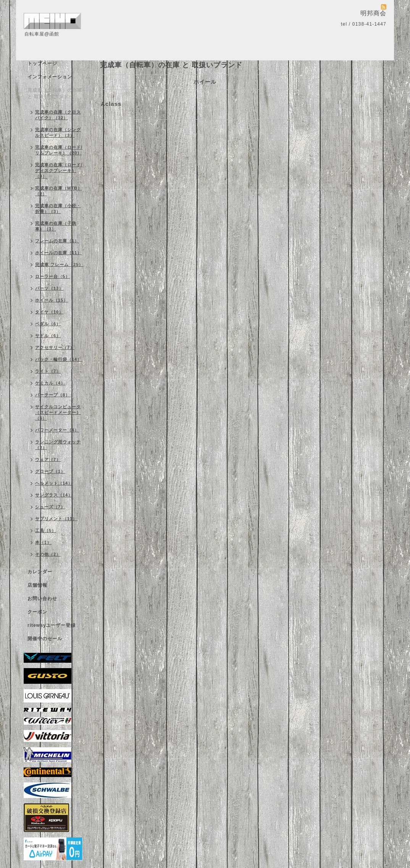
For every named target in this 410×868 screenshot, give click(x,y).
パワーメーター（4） (57, 430)
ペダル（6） (48, 324)
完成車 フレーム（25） (59, 264)
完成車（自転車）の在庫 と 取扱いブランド (55, 93)
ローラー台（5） (52, 276)
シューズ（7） (50, 507)
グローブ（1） (50, 471)
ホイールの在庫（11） (58, 253)
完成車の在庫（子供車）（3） (56, 226)
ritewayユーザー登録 (52, 625)
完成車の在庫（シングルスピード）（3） (58, 132)
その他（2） (48, 554)
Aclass (111, 104)
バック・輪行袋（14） (58, 359)
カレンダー (40, 572)
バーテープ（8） (52, 395)
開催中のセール (45, 639)
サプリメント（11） (56, 519)
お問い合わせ (42, 599)
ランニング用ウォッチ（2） (58, 445)
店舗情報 (37, 585)
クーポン (37, 612)
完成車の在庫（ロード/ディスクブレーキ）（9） (59, 170)
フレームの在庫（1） (57, 241)
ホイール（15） (52, 300)
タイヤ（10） (49, 312)
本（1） (43, 542)
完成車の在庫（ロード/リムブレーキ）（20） (59, 150)
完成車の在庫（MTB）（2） (59, 191)
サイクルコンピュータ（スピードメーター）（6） (58, 412)
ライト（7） (48, 371)
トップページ (42, 63)
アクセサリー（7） (55, 347)
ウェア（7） (48, 459)
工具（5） (46, 531)
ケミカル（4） (50, 383)
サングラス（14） (54, 495)
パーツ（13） (49, 288)
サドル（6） (48, 336)
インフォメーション (50, 77)
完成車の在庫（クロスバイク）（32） (58, 115)
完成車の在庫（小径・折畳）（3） (58, 208)
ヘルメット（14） (54, 483)
